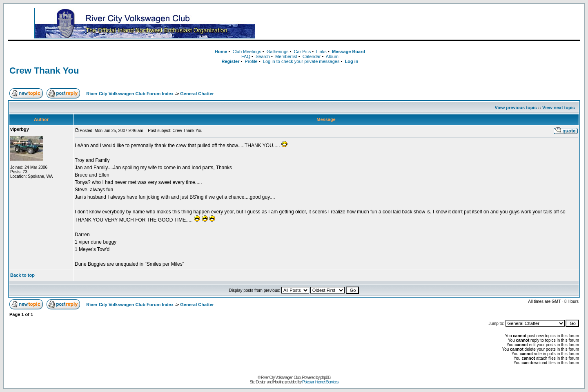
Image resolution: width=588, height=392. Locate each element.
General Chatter (197, 94)
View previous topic (516, 108)
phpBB (325, 377)
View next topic (559, 108)
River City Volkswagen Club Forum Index (130, 94)
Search (263, 56)
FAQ (246, 56)
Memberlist (286, 56)
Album (332, 56)
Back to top (22, 275)
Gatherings (278, 52)
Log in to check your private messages (301, 61)
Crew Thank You (44, 71)
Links (321, 52)
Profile (251, 61)
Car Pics (303, 52)
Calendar (312, 56)
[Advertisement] (431, 23)
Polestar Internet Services (320, 382)
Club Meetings (247, 52)
